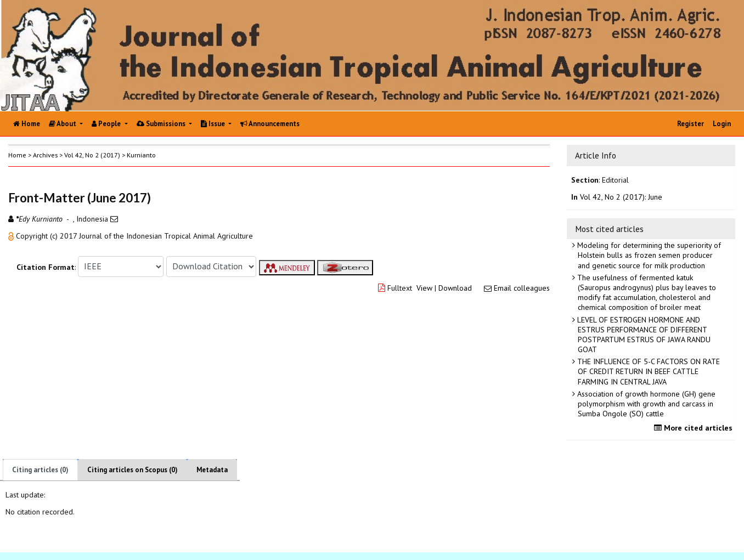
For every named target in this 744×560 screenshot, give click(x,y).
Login (722, 124)
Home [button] (17, 155)
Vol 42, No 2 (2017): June (621, 197)
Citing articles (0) (40, 470)
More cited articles (695, 428)
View (424, 288)
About (63, 124)
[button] (12, 236)
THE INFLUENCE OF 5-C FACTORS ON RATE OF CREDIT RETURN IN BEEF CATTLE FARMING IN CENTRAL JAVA (647, 371)
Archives (45, 155)
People (107, 124)
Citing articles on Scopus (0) (133, 470)
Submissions (162, 124)
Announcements (270, 124)
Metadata (212, 470)
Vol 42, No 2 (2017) (92, 155)
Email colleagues (522, 288)
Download (455, 288)
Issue (214, 124)
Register (691, 124)
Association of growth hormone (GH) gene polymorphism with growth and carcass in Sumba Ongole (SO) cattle (645, 404)
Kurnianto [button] (141, 155)
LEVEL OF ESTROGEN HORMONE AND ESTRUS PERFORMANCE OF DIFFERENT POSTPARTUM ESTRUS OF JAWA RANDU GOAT (643, 335)
